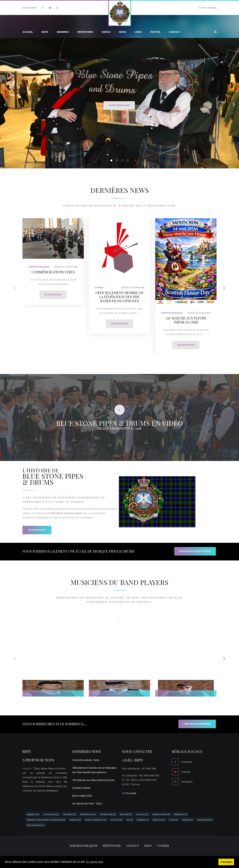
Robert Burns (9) (88, 814)
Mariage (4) (188, 820)
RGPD (148, 846)
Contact (175, 32)
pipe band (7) (126, 814)
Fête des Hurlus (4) (35, 825)
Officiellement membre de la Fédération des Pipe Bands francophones (120, 297)
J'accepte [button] (226, 862)
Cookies (163, 846)
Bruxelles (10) (70, 814)
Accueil (28, 32)
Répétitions (112, 846)
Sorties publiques (84, 846)
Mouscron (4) (159, 820)
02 (117, 160)
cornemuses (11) (51, 814)
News (123, 32)
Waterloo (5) (75, 820)
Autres (99, 288)
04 (128, 160)
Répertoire (85, 32)
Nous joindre (207, 8)
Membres (63, 32)
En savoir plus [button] (95, 862)
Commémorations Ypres (53, 272)
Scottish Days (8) (108, 814)
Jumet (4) (174, 820)
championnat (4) (205, 820)
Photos (155, 32)
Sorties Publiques (39, 267)
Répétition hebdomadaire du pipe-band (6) (46, 820)
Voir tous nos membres (197, 724)
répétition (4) (143, 820)
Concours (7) (142, 814)
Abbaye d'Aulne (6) (161, 814)
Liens (138, 32)
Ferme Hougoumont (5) (96, 820)
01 (111, 160)
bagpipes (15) (33, 814)
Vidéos (106, 32)
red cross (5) (117, 820)
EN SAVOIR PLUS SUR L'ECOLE (195, 551)
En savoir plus (53, 295)
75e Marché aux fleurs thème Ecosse (186, 320)
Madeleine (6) (181, 814)
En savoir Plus (37, 530)
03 (122, 160)
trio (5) (130, 820)
